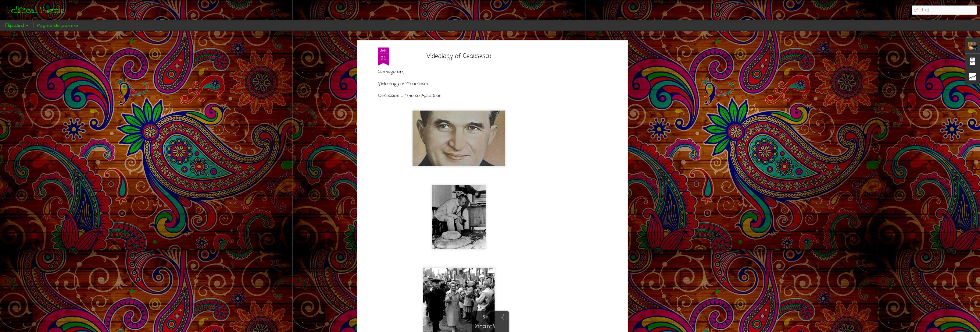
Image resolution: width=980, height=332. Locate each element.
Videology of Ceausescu (459, 56)
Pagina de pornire (57, 25)
